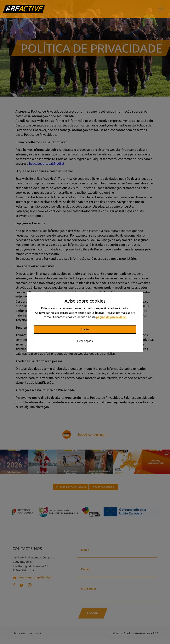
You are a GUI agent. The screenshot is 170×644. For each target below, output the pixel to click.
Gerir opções (85, 341)
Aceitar (85, 329)
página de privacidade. (111, 317)
